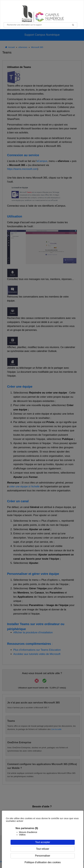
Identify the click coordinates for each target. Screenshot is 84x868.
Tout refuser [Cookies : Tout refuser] (43, 849)
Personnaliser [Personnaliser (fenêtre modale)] (43, 856)
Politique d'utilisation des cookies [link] (43, 862)
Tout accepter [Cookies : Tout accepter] (43, 842)
